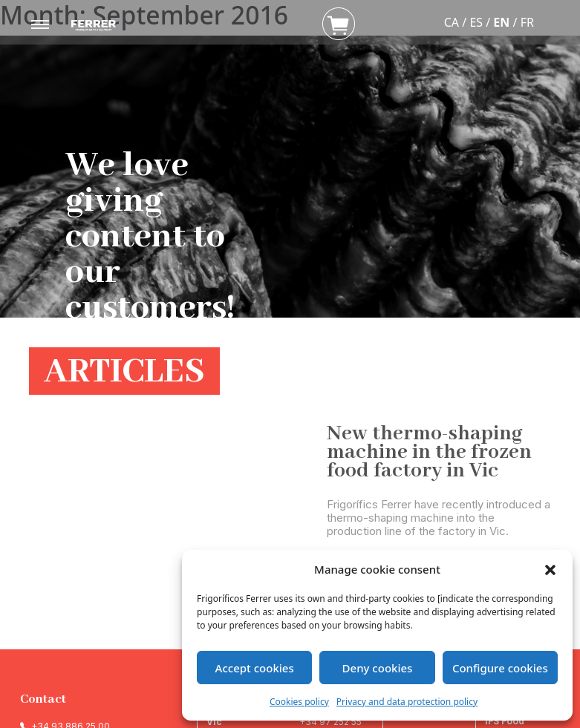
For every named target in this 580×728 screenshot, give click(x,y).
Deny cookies (378, 668)
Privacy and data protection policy (407, 702)
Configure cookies (500, 668)
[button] (550, 569)
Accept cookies (255, 668)
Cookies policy (299, 702)
